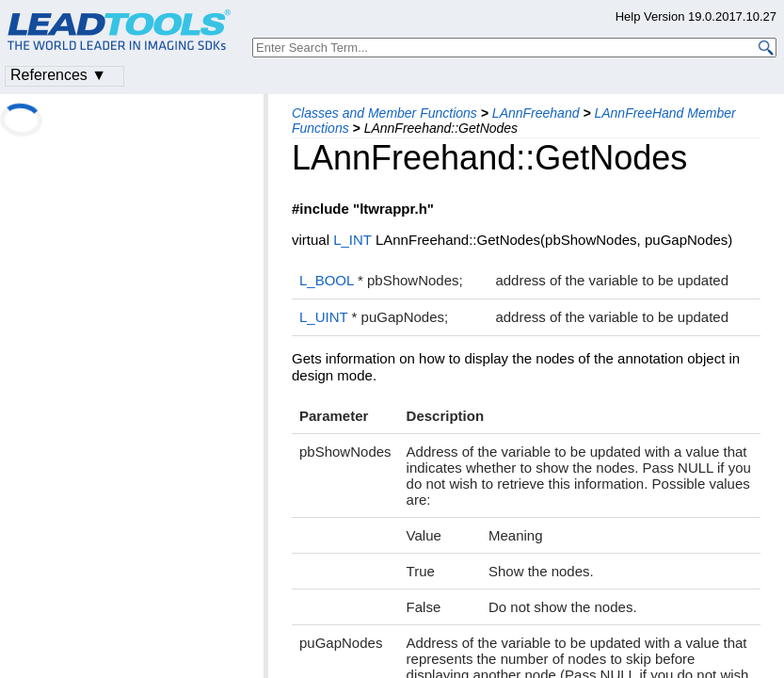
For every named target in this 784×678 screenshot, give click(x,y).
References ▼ (58, 75)
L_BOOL (327, 280)
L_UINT (323, 317)
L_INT (352, 240)
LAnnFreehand (536, 113)
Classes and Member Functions (384, 113)
